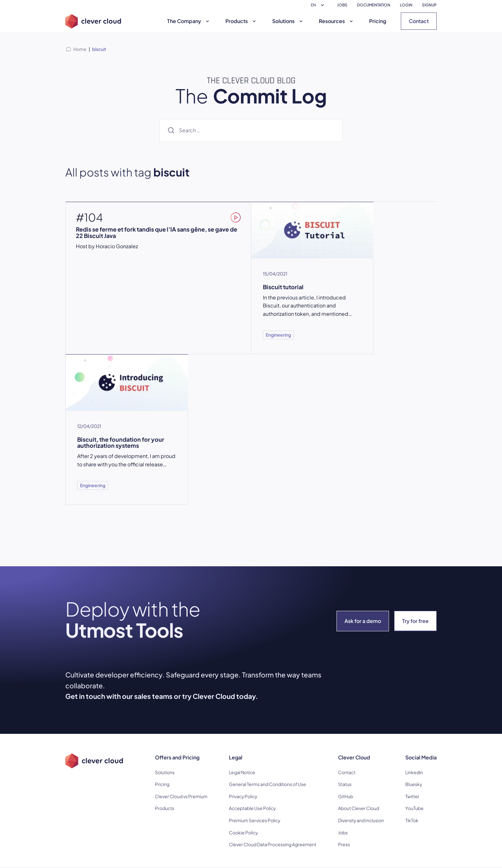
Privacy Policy (243, 796)
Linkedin (414, 772)
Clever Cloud (354, 757)
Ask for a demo (363, 621)
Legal (236, 757)
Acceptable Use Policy (252, 808)
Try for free (415, 621)
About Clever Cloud (359, 808)
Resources (337, 21)
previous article (296, 297)
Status (345, 784)
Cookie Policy (243, 832)
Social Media (421, 757)
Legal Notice (242, 772)
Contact (419, 21)
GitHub (346, 796)
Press (344, 844)
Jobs (343, 832)
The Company (189, 21)
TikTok (412, 820)
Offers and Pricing (177, 757)
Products (241, 21)
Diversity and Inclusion (361, 820)
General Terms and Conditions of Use (267, 784)
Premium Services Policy (255, 820)
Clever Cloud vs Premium (181, 796)
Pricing (378, 21)
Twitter (412, 796)
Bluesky (414, 784)
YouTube (414, 808)
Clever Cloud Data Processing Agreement (273, 844)
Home (80, 49)
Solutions (288, 21)
